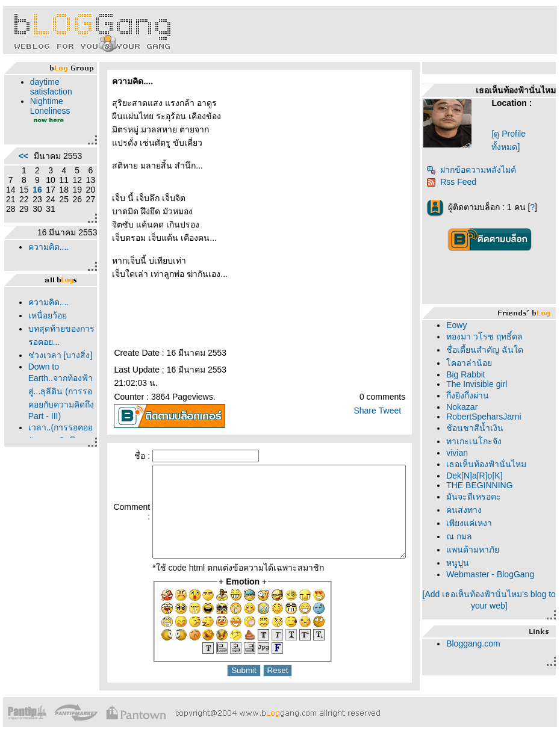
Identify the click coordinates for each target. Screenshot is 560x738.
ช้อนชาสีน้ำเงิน (479, 428)
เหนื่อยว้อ (45, 335)
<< (20, 161)
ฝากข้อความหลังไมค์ (475, 170)
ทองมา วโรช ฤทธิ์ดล (489, 336)
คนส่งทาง (468, 510)
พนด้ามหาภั (477, 550)
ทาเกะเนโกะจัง (478, 441)
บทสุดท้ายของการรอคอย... (45, 361)
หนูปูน (462, 563)
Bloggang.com (478, 643)
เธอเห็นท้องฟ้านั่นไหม (490, 464)
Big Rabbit (470, 374)
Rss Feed (456, 182)
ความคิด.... (46, 266)
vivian (461, 453)
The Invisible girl (481, 384)
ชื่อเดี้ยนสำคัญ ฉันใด (489, 350)
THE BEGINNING (484, 485)
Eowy (461, 325)
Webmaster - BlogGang (494, 574)
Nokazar (466, 407)
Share (369, 397)
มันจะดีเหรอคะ (478, 497)
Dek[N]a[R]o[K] (478, 476)
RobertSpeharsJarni (488, 417)
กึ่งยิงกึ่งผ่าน (472, 395)
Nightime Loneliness (47, 106)
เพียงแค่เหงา (473, 523)
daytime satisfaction (48, 87)
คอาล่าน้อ (473, 363)
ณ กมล (463, 536)
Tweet (394, 397)
